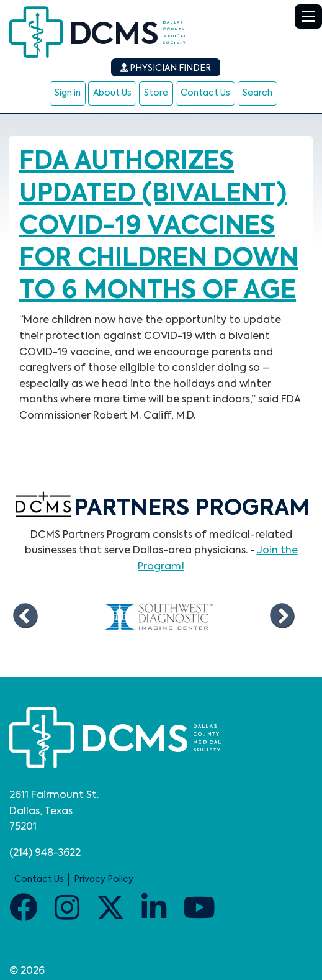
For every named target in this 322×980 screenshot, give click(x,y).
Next (282, 616)
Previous (25, 616)
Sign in (68, 93)
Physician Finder (166, 68)
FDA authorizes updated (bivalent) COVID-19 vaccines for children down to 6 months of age (159, 227)
